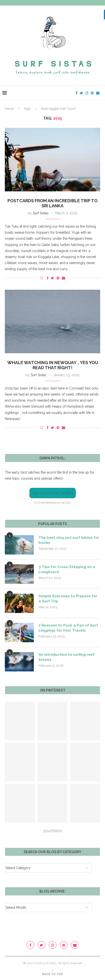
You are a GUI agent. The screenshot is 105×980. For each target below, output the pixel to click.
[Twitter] (81, 93)
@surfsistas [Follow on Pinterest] (53, 831)
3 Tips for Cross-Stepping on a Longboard (67, 569)
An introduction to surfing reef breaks (67, 657)
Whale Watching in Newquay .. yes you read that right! (53, 365)
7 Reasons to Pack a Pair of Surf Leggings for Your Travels (68, 628)
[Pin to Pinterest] (58, 278)
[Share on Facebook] (48, 278)
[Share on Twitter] (52, 278)
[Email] (98, 93)
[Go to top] (53, 974)
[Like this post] (42, 278)
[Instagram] (87, 93)
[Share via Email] (63, 278)
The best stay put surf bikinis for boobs (69, 540)
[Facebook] (77, 93)
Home (9, 109)
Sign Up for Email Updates (53, 493)
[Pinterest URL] (20, 721)
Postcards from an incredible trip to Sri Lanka (52, 203)
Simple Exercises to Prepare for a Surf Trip (68, 599)
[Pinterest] (92, 93)
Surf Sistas (41, 213)
